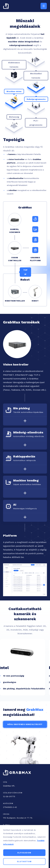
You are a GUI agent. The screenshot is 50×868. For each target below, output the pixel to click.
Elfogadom (25, 853)
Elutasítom (25, 862)
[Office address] (21, 818)
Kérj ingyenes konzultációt (25, 724)
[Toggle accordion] (25, 421)
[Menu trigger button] (44, 6)
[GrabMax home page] (6, 6)
